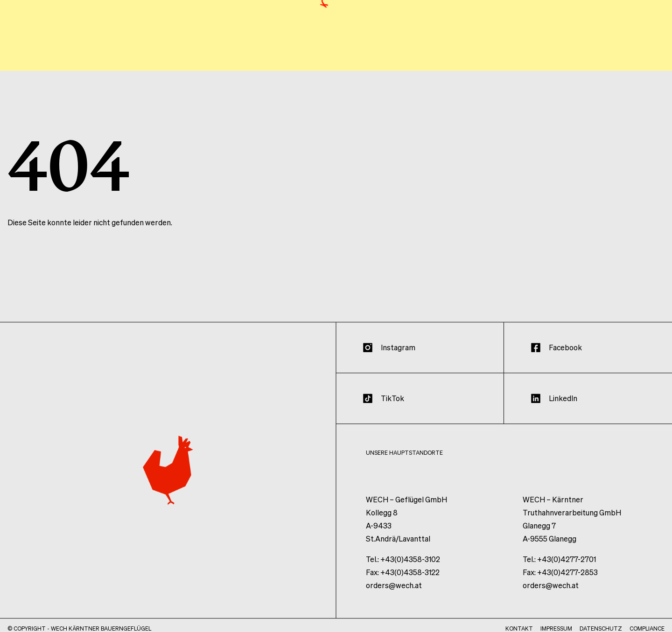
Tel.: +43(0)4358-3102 (403, 566)
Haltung (414, 55)
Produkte (543, 55)
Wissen (594, 55)
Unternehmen (477, 55)
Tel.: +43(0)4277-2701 (559, 566)
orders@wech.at (394, 592)
